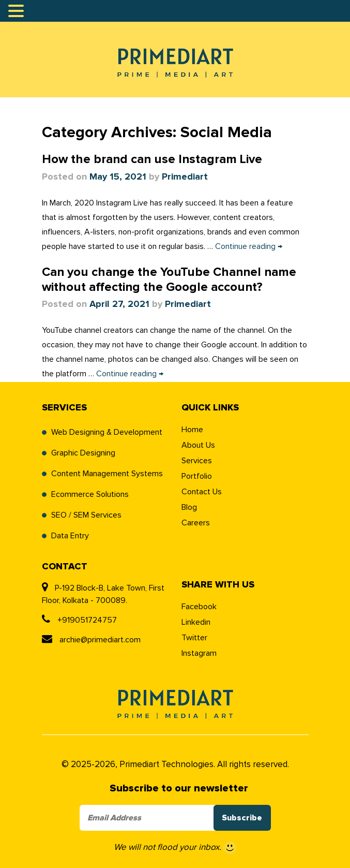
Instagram (199, 653)
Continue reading (249, 246)
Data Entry (70, 536)
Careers (196, 523)
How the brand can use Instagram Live (152, 159)
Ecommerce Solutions (90, 494)
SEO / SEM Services (86, 515)
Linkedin (196, 622)
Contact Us (202, 492)
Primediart (185, 177)
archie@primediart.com (91, 640)
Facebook (199, 607)
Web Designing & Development (107, 432)
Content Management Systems (107, 474)
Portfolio (197, 476)
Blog (189, 507)
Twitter (194, 638)
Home (192, 430)
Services (197, 461)
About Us (198, 445)
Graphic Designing (83, 453)
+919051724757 (79, 620)
